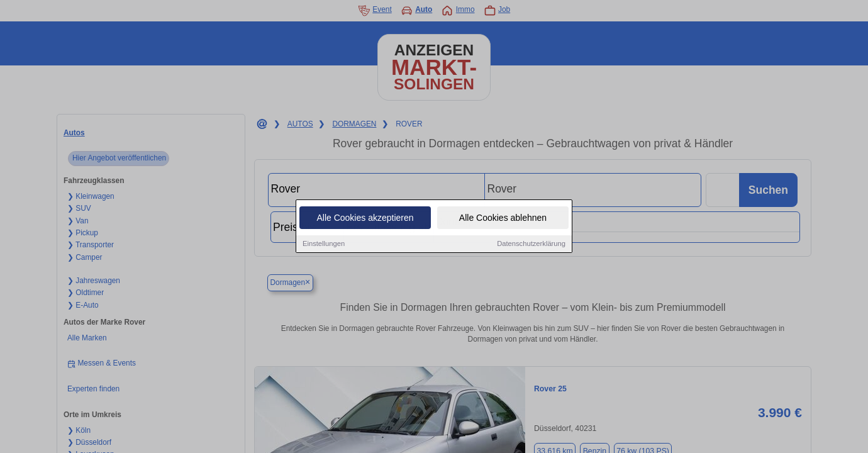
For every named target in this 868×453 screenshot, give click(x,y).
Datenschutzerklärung (531, 244)
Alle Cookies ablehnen (503, 218)
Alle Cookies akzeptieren (365, 218)
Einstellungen (324, 244)
